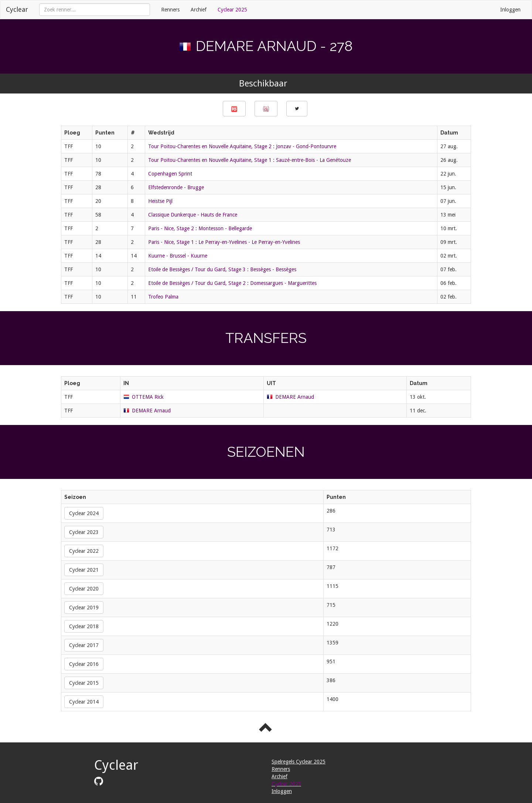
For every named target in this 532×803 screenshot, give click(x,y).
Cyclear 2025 (232, 10)
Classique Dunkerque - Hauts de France (193, 215)
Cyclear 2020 (84, 589)
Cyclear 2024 (84, 513)
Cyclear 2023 (84, 532)
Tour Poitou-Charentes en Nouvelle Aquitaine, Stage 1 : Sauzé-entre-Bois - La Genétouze (250, 160)
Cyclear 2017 (84, 645)
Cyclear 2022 (84, 551)
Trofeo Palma (163, 297)
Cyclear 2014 (84, 702)
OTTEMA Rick (148, 397)
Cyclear (17, 9)
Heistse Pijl (160, 201)
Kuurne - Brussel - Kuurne (178, 256)
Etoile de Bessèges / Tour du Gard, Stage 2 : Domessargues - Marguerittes (232, 283)
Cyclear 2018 (84, 626)
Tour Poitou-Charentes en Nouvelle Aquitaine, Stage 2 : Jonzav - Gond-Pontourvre (242, 146)
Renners (170, 10)
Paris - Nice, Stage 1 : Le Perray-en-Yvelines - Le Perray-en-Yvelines (224, 242)
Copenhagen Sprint (170, 174)
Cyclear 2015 (84, 683)
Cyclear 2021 (84, 570)
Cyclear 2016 (84, 664)
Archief (199, 10)
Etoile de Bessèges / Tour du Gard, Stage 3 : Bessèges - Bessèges (222, 269)
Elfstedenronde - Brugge (176, 187)
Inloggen (510, 10)
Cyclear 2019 (84, 608)
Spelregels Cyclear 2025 (299, 762)
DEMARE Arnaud (295, 397)
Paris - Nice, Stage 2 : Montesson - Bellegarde (200, 228)
